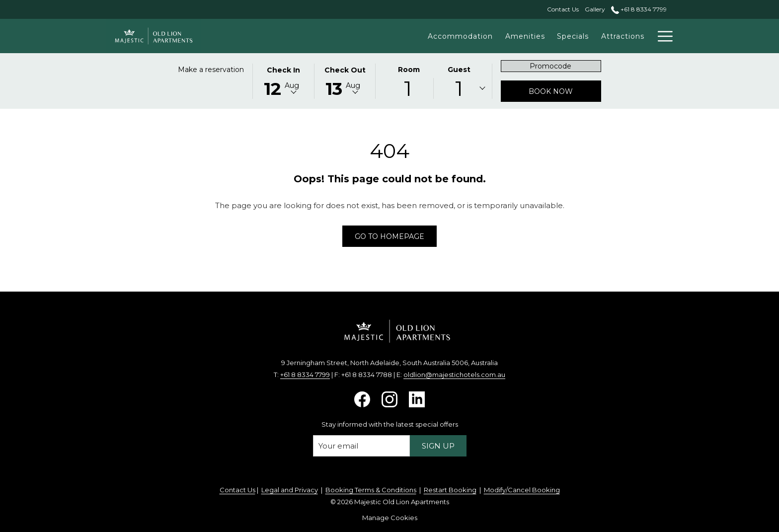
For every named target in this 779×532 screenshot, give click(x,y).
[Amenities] (508, 36)
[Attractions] (606, 36)
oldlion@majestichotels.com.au (454, 375)
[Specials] (556, 36)
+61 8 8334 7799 (305, 375)
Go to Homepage (389, 236)
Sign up (438, 446)
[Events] (653, 36)
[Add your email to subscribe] (361, 446)
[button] (283, 80)
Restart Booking (450, 490)
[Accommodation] (444, 36)
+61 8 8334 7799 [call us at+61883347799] (639, 9)
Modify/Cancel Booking (522, 490)
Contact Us (237, 490)
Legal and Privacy (290, 490)
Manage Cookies (390, 518)
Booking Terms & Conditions (371, 490)
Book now (565, 91)
